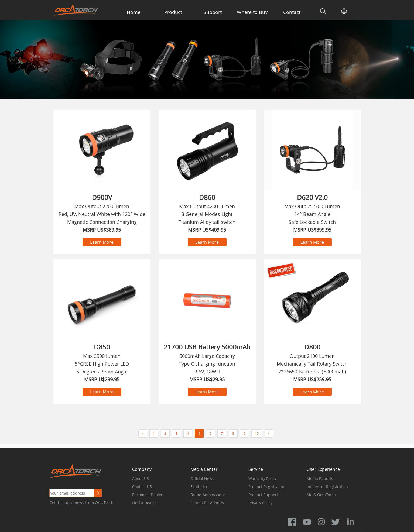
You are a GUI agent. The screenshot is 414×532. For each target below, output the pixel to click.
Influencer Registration (327, 487)
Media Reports (320, 478)
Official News (202, 478)
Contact (292, 12)
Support (213, 12)
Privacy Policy (260, 503)
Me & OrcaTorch (321, 495)
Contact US (142, 487)
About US (141, 478)
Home (134, 12)
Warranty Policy (262, 478)
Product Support (263, 495)
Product (173, 12)
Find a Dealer (144, 503)
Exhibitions (200, 487)
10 (257, 433)
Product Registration (267, 487)
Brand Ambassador (208, 495)
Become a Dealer (147, 495)
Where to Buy (252, 12)
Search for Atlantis (207, 503)
